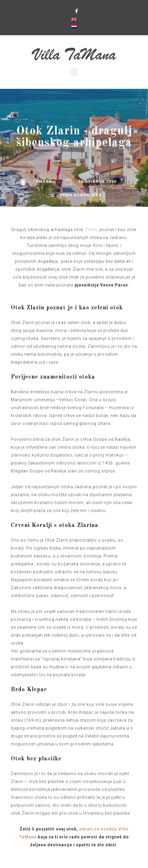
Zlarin (91, 230)
